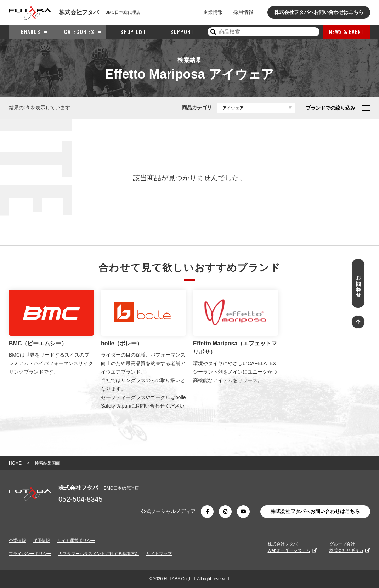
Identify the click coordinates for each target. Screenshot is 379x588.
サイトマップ (159, 554)
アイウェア (233, 108)
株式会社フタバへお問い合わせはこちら (319, 12)
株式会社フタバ (292, 547)
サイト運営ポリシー (76, 541)
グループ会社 (350, 547)
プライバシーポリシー (30, 554)
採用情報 (243, 12)
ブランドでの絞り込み (338, 108)
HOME (15, 463)
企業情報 (213, 12)
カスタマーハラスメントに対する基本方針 (99, 554)
